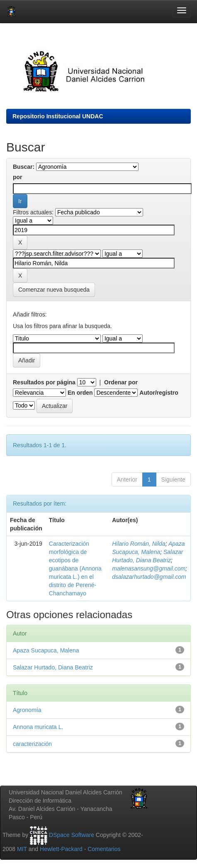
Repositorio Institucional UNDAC (58, 116)
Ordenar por (121, 382)
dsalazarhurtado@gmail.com (149, 577)
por (18, 177)
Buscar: (24, 167)
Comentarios (104, 849)
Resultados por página (44, 382)
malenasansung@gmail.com (149, 568)
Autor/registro (159, 393)
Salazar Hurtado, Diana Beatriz (53, 667)
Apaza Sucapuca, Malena (46, 650)
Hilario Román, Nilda (139, 544)
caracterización (32, 744)
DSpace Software (72, 835)
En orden (80, 393)
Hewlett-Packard (61, 849)
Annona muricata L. (38, 727)
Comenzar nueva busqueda (54, 290)
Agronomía (27, 710)
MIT (22, 849)
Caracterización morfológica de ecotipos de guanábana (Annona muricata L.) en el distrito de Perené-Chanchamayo (75, 568)
